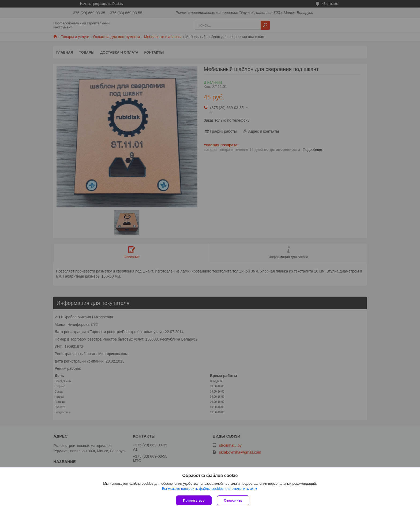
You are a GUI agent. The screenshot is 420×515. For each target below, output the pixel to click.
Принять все (194, 500)
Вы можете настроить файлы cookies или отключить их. (208, 489)
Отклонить (233, 500)
